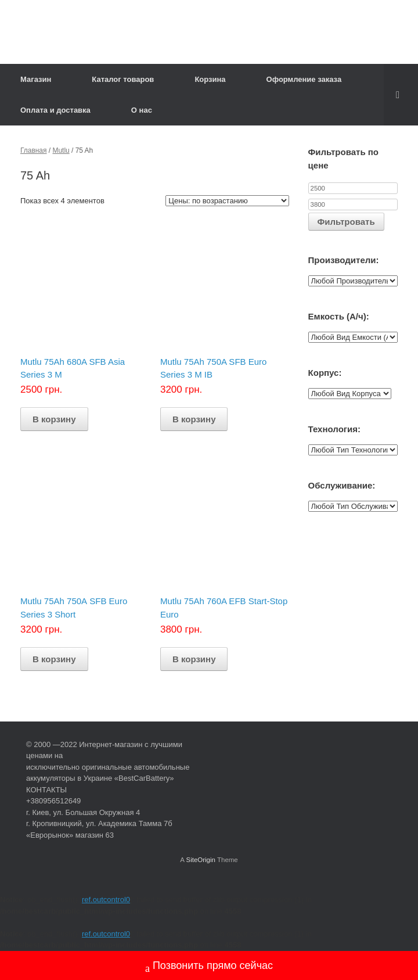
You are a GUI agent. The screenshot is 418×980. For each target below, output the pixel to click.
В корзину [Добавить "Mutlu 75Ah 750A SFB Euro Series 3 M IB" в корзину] (194, 419)
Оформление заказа (304, 79)
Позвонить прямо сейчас (209, 967)
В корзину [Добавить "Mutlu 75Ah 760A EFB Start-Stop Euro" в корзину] (194, 659)
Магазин (36, 79)
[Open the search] (401, 95)
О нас (142, 110)
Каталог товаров (123, 79)
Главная (34, 150)
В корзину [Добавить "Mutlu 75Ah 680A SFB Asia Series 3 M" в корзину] (54, 419)
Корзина (210, 79)
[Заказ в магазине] (227, 201)
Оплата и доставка (55, 110)
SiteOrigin (201, 860)
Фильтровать (346, 222)
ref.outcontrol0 (106, 900)
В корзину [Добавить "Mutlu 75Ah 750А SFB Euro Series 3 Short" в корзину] (54, 659)
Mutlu (61, 150)
